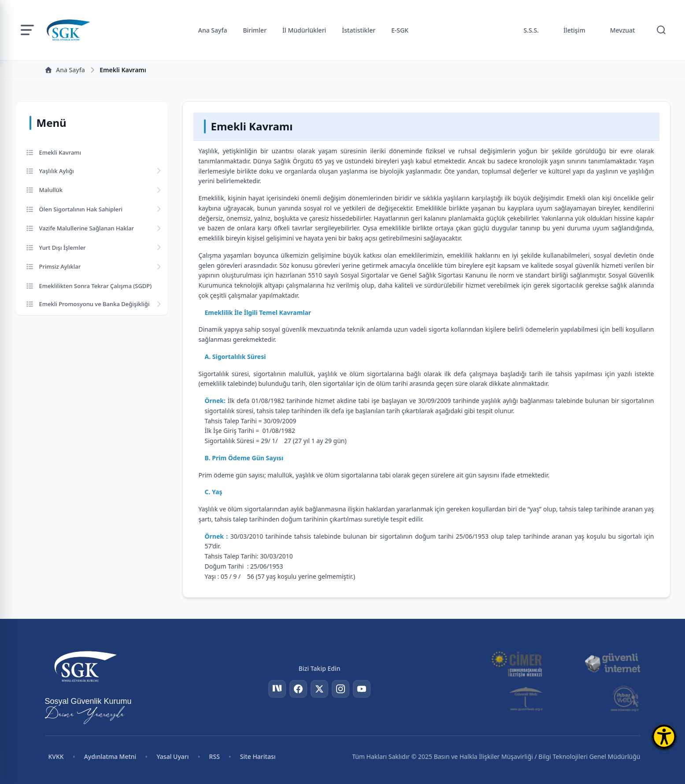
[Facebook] (298, 689)
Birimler (255, 30)
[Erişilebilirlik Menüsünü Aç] (664, 737)
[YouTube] (362, 689)
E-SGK (400, 30)
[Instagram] (341, 689)
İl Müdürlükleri (304, 30)
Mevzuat (623, 30)
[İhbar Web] (625, 699)
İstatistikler (359, 30)
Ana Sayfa (213, 30)
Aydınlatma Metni (110, 756)
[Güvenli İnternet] (612, 663)
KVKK (56, 756)
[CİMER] (517, 663)
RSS (215, 756)
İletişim (574, 30)
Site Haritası (258, 756)
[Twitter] (319, 689)
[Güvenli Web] (527, 699)
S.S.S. (531, 30)
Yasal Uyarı (172, 756)
